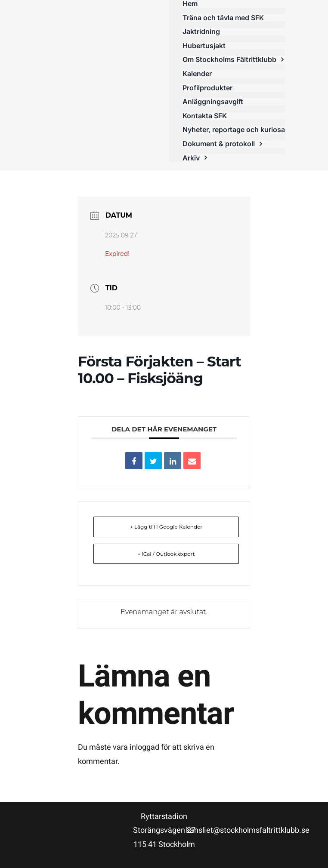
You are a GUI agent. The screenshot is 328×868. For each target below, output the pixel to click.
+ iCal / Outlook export (166, 554)
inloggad (144, 747)
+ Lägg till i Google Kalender (166, 527)
